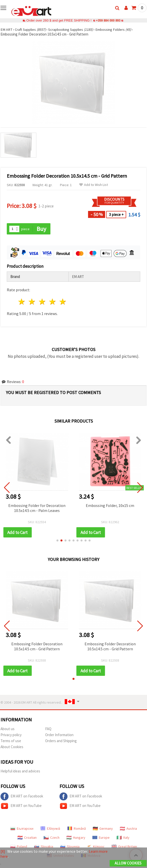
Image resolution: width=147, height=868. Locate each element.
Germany (103, 829)
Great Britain (124, 847)
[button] (57, 541)
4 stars (53, 302)
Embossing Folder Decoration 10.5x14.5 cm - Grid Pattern (37, 647)
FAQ (48, 729)
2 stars (32, 302)
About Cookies (12, 747)
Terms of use (11, 741)
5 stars (63, 302)
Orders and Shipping (61, 741)
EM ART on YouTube (21, 806)
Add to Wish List (94, 185)
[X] (3, 851)
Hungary (76, 838)
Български (22, 829)
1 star (22, 302)
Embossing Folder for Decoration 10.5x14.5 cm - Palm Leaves (37, 508)
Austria (128, 829)
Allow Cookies (128, 863)
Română (77, 829)
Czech (52, 838)
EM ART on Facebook (22, 797)
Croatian (27, 838)
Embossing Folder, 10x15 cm (110, 505)
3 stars (43, 302)
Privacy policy (11, 735)
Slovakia (44, 847)
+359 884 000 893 (108, 20)
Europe (101, 838)
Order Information (59, 735)
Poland (19, 847)
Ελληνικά (50, 829)
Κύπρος (96, 847)
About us (8, 729)
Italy (123, 838)
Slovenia (70, 847)
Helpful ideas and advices (20, 772)
